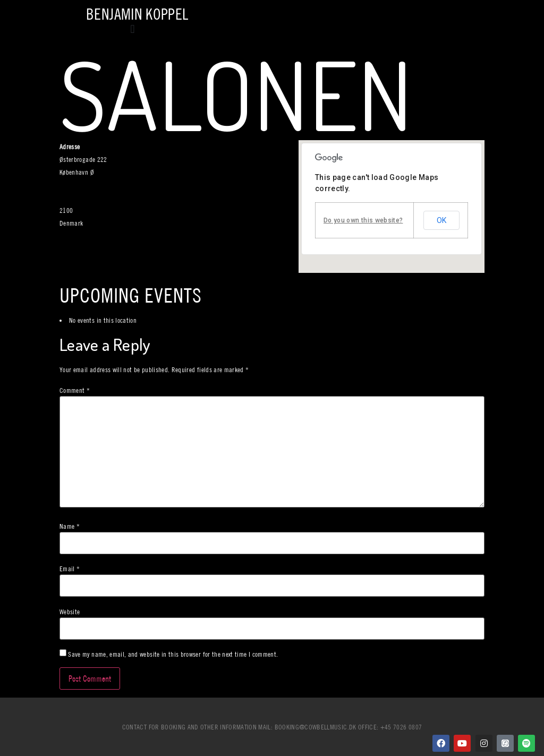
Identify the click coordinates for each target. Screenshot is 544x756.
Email (70, 569)
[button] (133, 29)
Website (70, 612)
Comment (75, 390)
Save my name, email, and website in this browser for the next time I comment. (173, 654)
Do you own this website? (363, 220)
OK (441, 220)
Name (70, 526)
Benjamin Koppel (137, 14)
